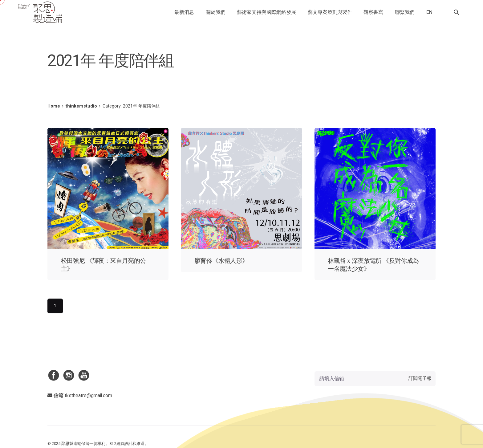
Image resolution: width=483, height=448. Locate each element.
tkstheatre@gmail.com (88, 395)
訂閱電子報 (420, 378)
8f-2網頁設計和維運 (127, 444)
